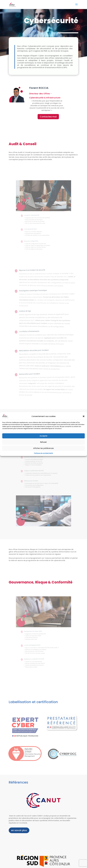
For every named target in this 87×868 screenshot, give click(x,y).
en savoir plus (19, 830)
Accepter (44, 436)
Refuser (43, 442)
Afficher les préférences (43, 448)
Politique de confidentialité (43, 453)
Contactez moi (48, 117)
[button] (84, 416)
